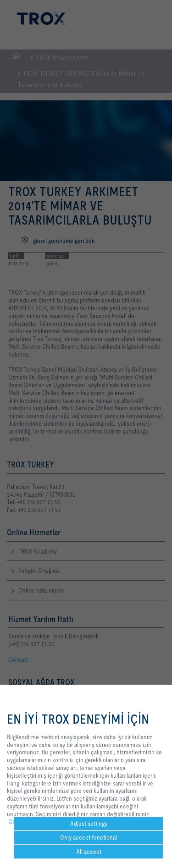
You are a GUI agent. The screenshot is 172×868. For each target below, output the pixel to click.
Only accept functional (89, 837)
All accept (89, 852)
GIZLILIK (19, 822)
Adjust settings (89, 824)
